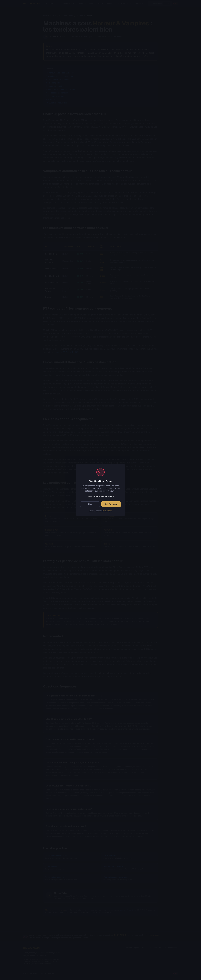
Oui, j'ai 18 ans (111, 504)
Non (90, 504)
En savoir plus (107, 511)
